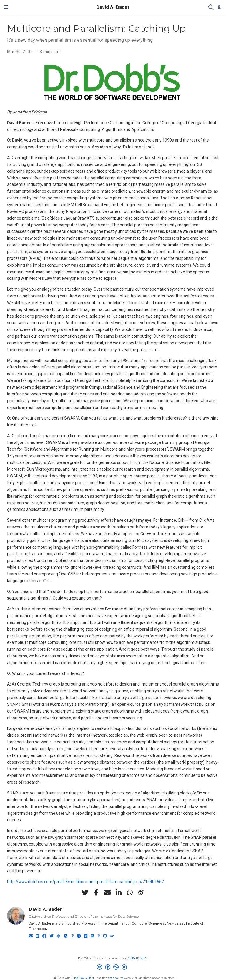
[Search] (211, 7)
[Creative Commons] (113, 968)
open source (116, 978)
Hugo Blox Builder (83, 978)
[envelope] (107, 893)
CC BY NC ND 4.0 (138, 958)
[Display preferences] (220, 7)
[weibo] (141, 893)
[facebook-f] (96, 893)
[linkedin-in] (119, 893)
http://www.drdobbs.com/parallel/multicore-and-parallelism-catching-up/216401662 (85, 882)
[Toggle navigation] (6, 7)
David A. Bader (113, 7)
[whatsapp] (130, 893)
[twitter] (85, 893)
